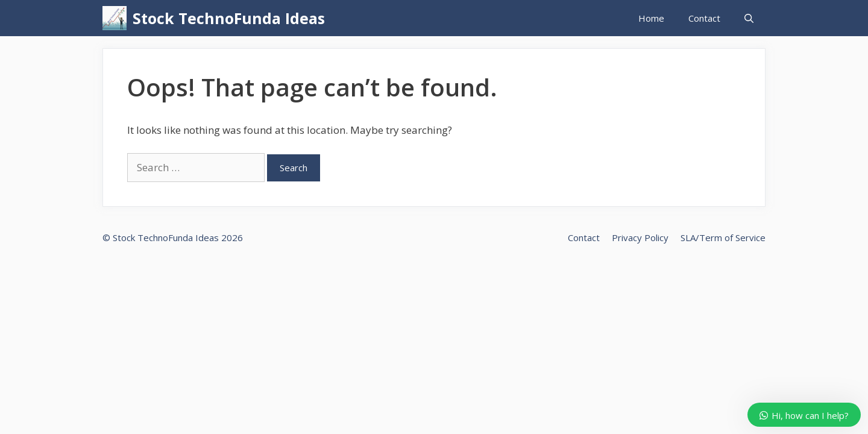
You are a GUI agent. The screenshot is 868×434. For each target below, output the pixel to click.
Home (651, 18)
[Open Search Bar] (749, 18)
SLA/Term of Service (723, 237)
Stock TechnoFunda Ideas (229, 18)
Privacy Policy (640, 237)
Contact (704, 18)
